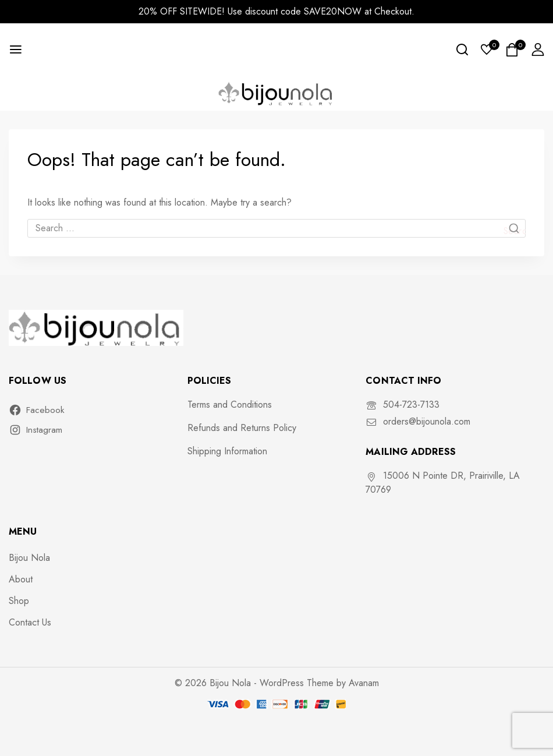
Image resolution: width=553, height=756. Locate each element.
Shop (19, 601)
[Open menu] (16, 50)
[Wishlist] (487, 50)
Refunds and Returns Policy (242, 428)
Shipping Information (227, 451)
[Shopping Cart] (513, 50)
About (21, 579)
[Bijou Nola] (276, 93)
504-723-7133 (411, 405)
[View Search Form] (462, 50)
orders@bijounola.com (427, 421)
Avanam (364, 683)
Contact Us (30, 622)
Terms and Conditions (230, 405)
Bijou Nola (29, 558)
